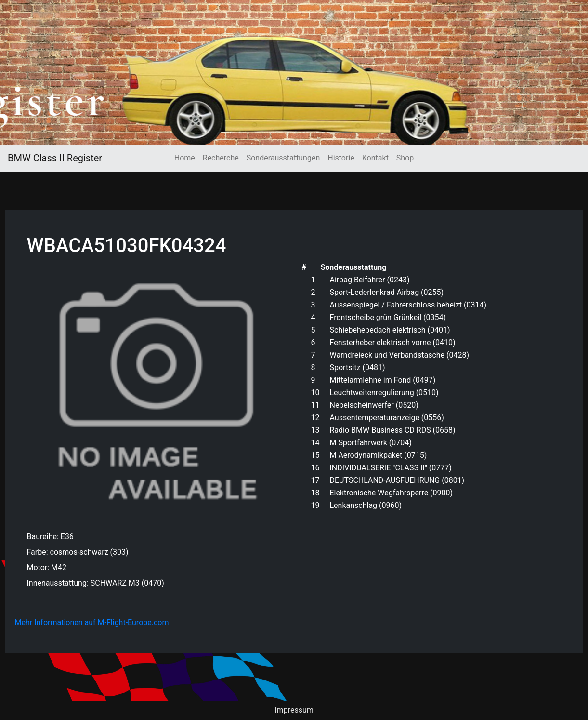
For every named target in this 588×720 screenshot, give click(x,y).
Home (185, 158)
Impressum (294, 710)
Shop (405, 158)
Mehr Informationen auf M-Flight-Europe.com (92, 622)
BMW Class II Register (55, 158)
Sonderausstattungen (283, 158)
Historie (341, 158)
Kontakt (375, 158)
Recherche (221, 158)
